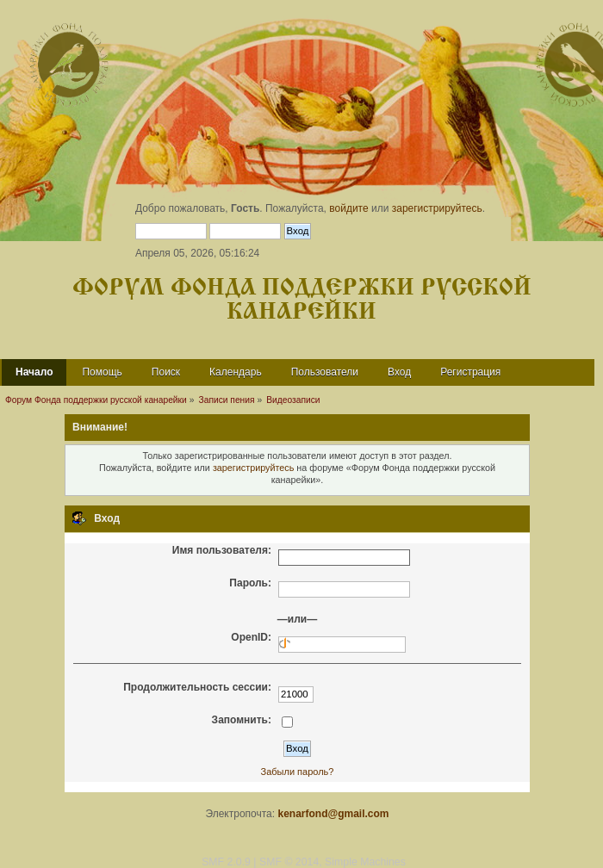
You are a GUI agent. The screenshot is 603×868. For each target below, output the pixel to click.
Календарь (236, 372)
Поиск (166, 372)
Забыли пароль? (298, 772)
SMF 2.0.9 (226, 862)
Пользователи (325, 372)
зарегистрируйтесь (437, 208)
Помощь (102, 372)
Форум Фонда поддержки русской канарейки (302, 300)
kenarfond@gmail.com (333, 814)
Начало (34, 372)
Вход (399, 372)
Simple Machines (365, 862)
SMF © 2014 (289, 862)
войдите (348, 208)
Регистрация (470, 372)
